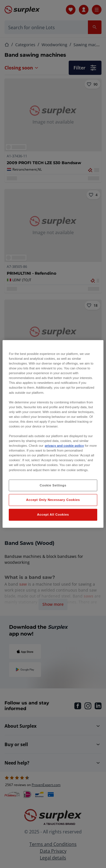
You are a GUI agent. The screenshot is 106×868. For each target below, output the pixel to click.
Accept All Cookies (53, 515)
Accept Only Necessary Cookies (53, 500)
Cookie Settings (53, 485)
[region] (53, 434)
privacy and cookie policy (64, 446)
